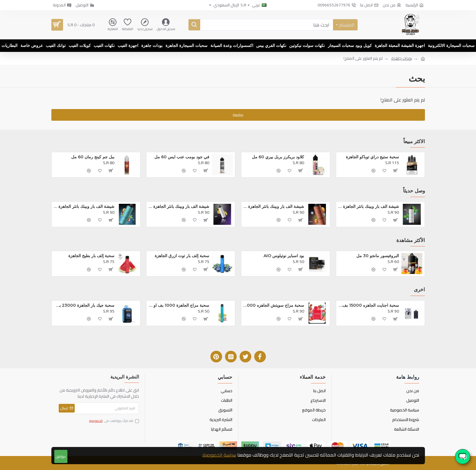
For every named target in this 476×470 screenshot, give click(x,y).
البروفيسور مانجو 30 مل (378, 256)
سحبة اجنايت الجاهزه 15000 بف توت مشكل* (369, 305)
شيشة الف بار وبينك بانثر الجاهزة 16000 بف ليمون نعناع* (179, 206)
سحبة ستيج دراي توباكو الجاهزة (372, 157)
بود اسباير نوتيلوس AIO (284, 256)
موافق (61, 456)
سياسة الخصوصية (219, 455)
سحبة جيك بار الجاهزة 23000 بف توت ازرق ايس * (84, 305)
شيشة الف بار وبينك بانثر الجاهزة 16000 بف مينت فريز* (369, 206)
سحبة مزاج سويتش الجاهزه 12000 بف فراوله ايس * (274, 305)
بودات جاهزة (402, 58)
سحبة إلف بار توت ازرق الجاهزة (182, 256)
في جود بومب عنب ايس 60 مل (182, 157)
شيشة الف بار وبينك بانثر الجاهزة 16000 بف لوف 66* (84, 206)
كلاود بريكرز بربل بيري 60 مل (278, 157)
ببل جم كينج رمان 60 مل (93, 157)
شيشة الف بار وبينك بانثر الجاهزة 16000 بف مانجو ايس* (274, 206)
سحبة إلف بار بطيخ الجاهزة (91, 256)
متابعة (238, 115)
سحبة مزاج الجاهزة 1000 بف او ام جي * (179, 305)
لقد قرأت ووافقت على (114, 421)
